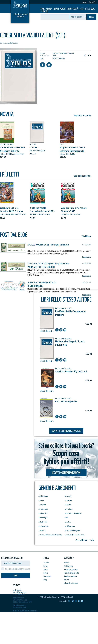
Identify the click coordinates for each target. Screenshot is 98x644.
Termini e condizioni (71, 576)
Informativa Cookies (71, 583)
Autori (63, 9)
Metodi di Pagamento (71, 573)
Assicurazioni (43, 526)
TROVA (91, 17)
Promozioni (47, 576)
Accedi (84, 2)
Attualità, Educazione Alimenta (50, 535)
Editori (56, 9)
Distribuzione (69, 566)
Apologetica (43, 513)
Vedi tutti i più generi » (85, 540)
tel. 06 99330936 (19, 605)
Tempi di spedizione (71, 570)
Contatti (44, 11)
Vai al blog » (86, 236)
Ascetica (68, 522)
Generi (69, 9)
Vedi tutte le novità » (83, 116)
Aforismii (68, 496)
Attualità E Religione (72, 530)
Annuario (68, 505)
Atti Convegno (70, 526)
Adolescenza (43, 496)
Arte (66, 518)
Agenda (41, 500)
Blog (93, 9)
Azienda (49, 9)
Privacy (66, 580)
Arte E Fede (43, 522)
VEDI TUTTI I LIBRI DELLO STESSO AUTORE (66, 431)
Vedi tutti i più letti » (83, 176)
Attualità (42, 530)
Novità (75, 9)
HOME (43, 9)
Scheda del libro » (47, 331)
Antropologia (43, 509)
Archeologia (43, 518)
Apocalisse (69, 509)
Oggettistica (85, 9)
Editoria (67, 563)
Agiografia (68, 500)
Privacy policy (63, 601)
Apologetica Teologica (73, 513)
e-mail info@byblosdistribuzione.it (25, 611)
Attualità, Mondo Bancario (74, 535)
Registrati (92, 2)
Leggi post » (87, 257)
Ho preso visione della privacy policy (18, 569)
